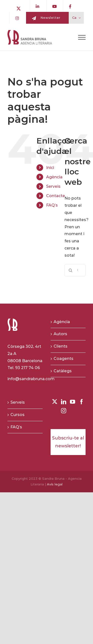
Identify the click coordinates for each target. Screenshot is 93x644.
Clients (61, 346)
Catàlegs (63, 371)
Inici (50, 168)
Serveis (53, 186)
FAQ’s (52, 205)
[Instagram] (64, 411)
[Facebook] (81, 402)
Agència (54, 177)
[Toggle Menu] (82, 37)
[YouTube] (73, 402)
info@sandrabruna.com (31, 379)
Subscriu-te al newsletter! (68, 442)
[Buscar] (71, 270)
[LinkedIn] (64, 402)
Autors (60, 334)
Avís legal (55, 484)
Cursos (17, 415)
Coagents (63, 359)
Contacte (56, 196)
